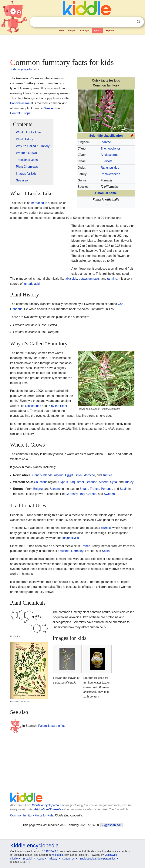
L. (106, 204)
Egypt (69, 475)
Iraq (72, 482)
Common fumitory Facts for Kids (32, 815)
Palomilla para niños (52, 726)
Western (50, 108)
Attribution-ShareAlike (49, 809)
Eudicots (106, 161)
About (40, 859)
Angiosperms (109, 155)
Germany (72, 494)
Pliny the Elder (57, 406)
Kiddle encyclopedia (45, 805)
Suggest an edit (111, 825)
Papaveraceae (110, 174)
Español (110, 31)
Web (61, 31)
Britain (84, 489)
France (95, 489)
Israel (80, 482)
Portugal (107, 489)
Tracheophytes (111, 149)
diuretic (106, 528)
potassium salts (89, 279)
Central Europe (20, 113)
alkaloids (71, 279)
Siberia (104, 482)
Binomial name (106, 193)
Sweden (109, 494)
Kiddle (14, 859)
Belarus (38, 489)
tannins (112, 279)
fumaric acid (32, 284)
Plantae (106, 142)
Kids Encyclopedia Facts (25, 69)
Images (72, 31)
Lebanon (91, 482)
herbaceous (39, 203)
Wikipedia (57, 855)
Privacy (53, 859)
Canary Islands (42, 475)
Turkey (129, 482)
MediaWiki (111, 855)
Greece (91, 494)
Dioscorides (33, 406)
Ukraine (55, 489)
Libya (78, 475)
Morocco (89, 475)
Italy (82, 494)
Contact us (68, 859)
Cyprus (63, 482)
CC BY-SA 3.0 (50, 851)
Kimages (85, 31)
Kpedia (98, 31)
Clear (131, 22)
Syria (113, 482)
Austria (65, 551)
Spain (124, 489)
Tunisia (107, 475)
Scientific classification (106, 136)
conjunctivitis (70, 538)
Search (139, 22)
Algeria (59, 475)
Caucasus (41, 482)
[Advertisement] (73, 45)
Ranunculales (110, 168)
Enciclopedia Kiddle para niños (98, 859)
